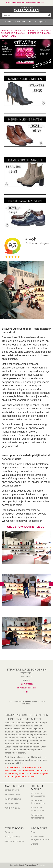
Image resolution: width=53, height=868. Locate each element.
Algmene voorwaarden (14, 841)
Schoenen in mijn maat (15, 22)
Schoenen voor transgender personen (40, 838)
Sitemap (34, 844)
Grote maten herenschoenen (38, 816)
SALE (13, 36)
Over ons (9, 832)
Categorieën (41, 22)
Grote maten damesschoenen (38, 802)
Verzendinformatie (13, 794)
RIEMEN (5, 36)
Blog (33, 832)
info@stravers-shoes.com (26, 688)
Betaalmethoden (12, 803)
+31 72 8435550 (26, 684)
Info (30, 22)
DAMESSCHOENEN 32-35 (13, 30)
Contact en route (12, 790)
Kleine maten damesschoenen (38, 795)
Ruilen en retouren (13, 799)
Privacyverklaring (12, 837)
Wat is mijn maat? (12, 808)
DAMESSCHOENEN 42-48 (13, 33)
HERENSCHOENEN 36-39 (39, 30)
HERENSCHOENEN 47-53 (39, 33)
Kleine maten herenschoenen (38, 809)
